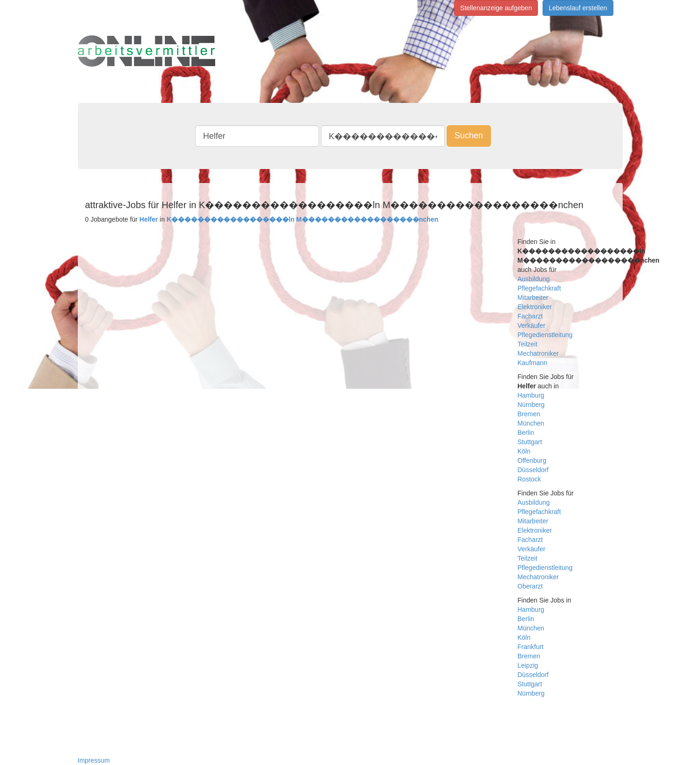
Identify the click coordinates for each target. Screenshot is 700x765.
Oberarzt (530, 586)
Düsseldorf (533, 470)
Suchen (469, 135)
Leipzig (528, 665)
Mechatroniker (538, 353)
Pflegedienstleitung (545, 335)
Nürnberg (531, 405)
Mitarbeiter (533, 298)
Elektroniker (535, 307)
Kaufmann (532, 363)
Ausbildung (533, 279)
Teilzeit (527, 344)
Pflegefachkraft (539, 288)
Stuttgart (530, 442)
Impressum (94, 760)
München (531, 423)
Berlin (526, 433)
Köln (524, 451)
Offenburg (532, 460)
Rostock (529, 479)
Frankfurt (530, 647)
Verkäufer (531, 325)
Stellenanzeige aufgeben (496, 8)
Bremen (529, 414)
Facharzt (530, 316)
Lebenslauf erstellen (578, 8)
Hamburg (531, 395)
